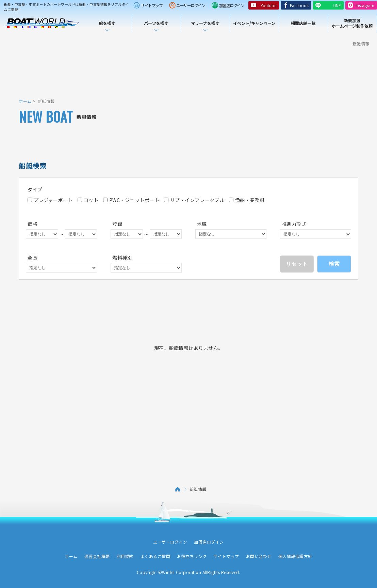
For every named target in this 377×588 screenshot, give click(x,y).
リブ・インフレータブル (194, 200)
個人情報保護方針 (295, 556)
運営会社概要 (97, 556)
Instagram (365, 5)
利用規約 (125, 556)
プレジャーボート (50, 200)
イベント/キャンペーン (254, 23)
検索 (334, 264)
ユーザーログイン (191, 5)
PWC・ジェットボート (131, 200)
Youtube (268, 5)
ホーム (25, 101)
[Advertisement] (188, 72)
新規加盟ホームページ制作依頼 (352, 23)
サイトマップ (152, 5)
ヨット (88, 200)
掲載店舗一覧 (303, 23)
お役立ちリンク (192, 556)
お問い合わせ (259, 556)
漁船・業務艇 (247, 200)
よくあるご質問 (155, 556)
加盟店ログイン (232, 5)
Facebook (299, 5)
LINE (337, 5)
